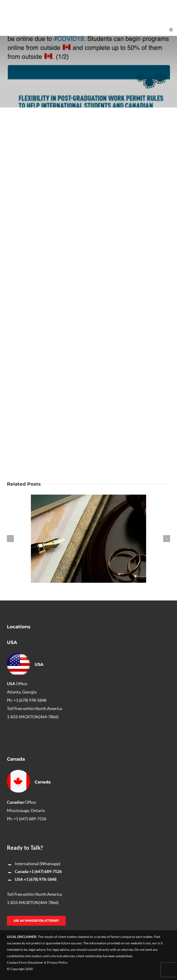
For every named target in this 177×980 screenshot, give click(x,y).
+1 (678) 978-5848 (40, 879)
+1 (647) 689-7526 (45, 871)
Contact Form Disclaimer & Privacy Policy (37, 962)
